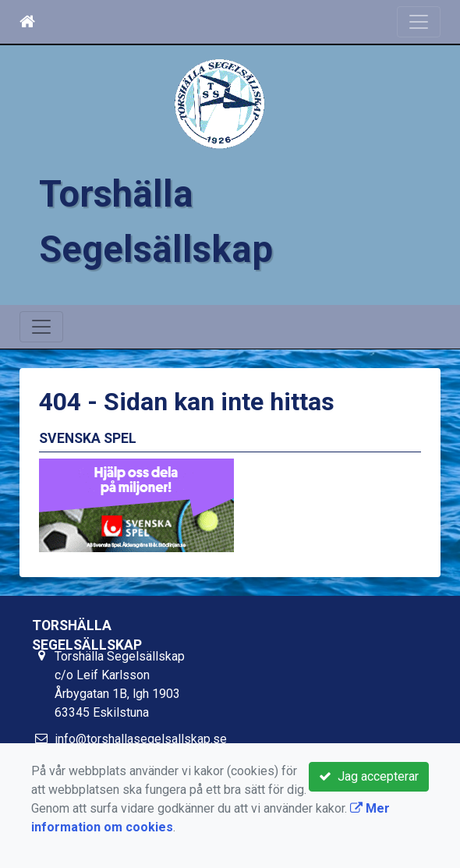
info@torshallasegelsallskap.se (141, 739)
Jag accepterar (369, 776)
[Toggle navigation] (419, 22)
